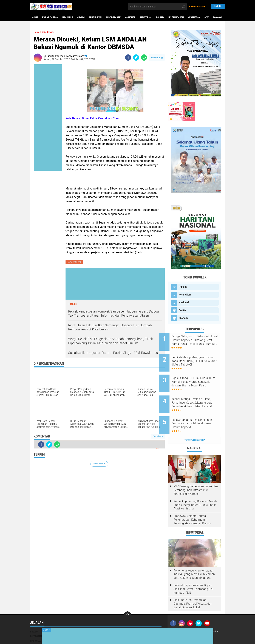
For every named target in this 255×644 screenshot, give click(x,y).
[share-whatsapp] (144, 58)
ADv (206, 17)
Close (46, 630)
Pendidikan (95, 17)
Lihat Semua (99, 464)
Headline (68, 17)
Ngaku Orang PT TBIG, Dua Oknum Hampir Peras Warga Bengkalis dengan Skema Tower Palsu (198, 376)
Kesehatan (194, 17)
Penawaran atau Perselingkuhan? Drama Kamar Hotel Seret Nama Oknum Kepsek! (196, 412)
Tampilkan (158, 437)
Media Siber (206, 617)
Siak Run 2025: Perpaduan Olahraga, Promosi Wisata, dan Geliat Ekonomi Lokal (193, 589)
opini (132, 626)
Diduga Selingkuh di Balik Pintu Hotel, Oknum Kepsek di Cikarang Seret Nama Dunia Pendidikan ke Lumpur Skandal (199, 340)
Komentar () (157, 58)
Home (35, 17)
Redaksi (175, 617)
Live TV (217, 6)
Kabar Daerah (50, 17)
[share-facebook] (128, 58)
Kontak (186, 617)
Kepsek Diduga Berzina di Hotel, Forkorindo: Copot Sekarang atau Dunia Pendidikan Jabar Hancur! (197, 394)
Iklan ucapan (176, 17)
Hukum (81, 17)
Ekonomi (218, 17)
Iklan (195, 617)
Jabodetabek (113, 17)
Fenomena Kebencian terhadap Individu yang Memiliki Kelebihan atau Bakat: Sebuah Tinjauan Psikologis (194, 560)
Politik (160, 17)
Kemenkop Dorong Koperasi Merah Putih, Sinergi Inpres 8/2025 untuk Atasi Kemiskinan (195, 490)
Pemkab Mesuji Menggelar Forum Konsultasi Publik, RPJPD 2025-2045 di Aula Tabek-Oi (197, 358)
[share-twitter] (136, 58)
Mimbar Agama (137, 621)
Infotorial (146, 17)
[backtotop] (127, 600)
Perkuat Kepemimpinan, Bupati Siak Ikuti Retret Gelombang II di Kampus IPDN (193, 574)
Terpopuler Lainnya (195, 425)
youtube (219, 617)
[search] (157, 7)
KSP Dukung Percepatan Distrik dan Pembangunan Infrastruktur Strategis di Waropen (196, 476)
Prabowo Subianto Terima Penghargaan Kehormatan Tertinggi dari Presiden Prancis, (193, 505)
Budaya (34, 617)
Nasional (130, 17)
